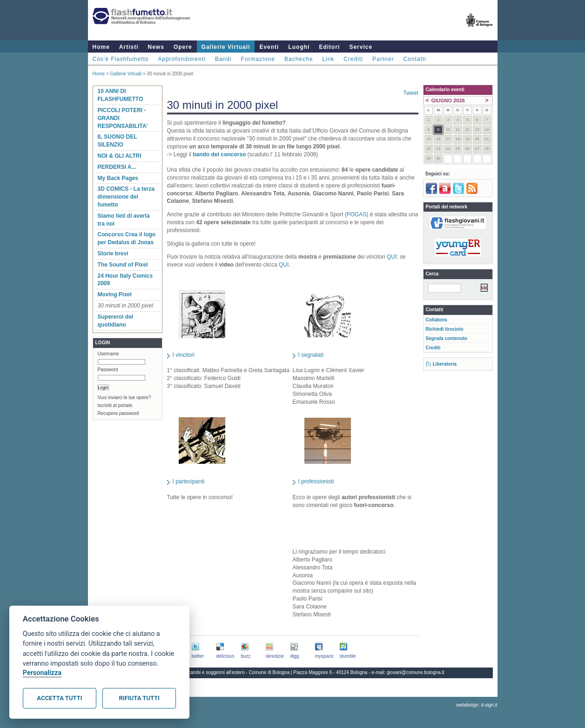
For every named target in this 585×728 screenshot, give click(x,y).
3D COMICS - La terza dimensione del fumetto (126, 197)
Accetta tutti (59, 698)
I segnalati (311, 355)
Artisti (129, 47)
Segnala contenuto (447, 338)
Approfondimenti (182, 59)
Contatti (414, 59)
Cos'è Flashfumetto (121, 59)
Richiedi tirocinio (445, 329)
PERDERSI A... (117, 167)
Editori (329, 47)
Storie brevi (113, 254)
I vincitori (184, 355)
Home (101, 47)
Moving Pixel (115, 294)
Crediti (353, 59)
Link (328, 59)
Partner (383, 59)
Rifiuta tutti (139, 698)
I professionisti (316, 481)
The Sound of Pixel (123, 265)
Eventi (269, 47)
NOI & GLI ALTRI (120, 156)
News (156, 47)
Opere (183, 47)
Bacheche (299, 59)
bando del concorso (219, 154)
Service (361, 47)
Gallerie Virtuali (226, 47)
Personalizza (42, 673)
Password (108, 370)
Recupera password (118, 413)
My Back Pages (118, 178)
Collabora (437, 320)
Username (108, 354)
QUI (392, 257)
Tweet (410, 93)
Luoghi (299, 47)
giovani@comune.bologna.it (416, 672)
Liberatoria (445, 364)
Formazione (258, 59)
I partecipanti (189, 481)
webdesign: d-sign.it (477, 705)
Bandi (223, 59)
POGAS (357, 214)
